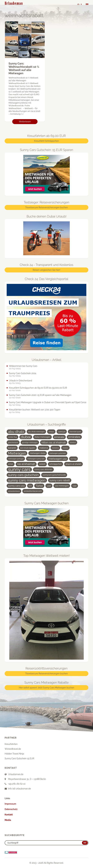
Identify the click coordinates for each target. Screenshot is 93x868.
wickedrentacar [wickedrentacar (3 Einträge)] (14, 491)
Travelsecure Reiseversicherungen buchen (47, 207)
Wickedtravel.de (13, 749)
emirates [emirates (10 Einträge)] (74, 437)
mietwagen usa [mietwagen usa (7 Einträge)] (58, 459)
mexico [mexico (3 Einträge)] (65, 448)
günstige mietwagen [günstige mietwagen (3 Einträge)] (30, 442)
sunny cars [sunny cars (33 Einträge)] (19, 470)
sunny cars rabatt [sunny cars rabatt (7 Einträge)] (60, 480)
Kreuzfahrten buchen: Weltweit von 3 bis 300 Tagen (35, 410)
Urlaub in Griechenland (21, 381)
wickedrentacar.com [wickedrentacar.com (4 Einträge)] (33, 491)
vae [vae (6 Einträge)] (75, 486)
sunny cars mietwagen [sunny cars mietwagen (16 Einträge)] (27, 480)
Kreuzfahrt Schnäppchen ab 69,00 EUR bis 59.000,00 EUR (38, 388)
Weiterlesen (25, 122)
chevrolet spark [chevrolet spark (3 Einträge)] (75, 432)
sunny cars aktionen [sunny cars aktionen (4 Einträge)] (43, 469)
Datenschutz (11, 809)
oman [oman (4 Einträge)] (11, 464)
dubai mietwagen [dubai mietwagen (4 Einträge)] (42, 437)
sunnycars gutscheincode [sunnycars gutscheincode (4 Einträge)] (54, 475)
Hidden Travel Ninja (14, 754)
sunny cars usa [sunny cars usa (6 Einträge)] (16, 486)
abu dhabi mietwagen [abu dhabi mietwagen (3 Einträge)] (36, 432)
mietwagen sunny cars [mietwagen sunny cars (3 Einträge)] (36, 459)
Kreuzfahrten (11, 744)
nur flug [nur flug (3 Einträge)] (73, 459)
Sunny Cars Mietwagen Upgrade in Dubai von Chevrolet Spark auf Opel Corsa (48, 402)
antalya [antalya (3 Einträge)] (51, 432)
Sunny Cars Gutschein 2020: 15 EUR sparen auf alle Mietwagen (40, 395)
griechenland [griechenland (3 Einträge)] (13, 442)
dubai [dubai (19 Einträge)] (26, 437)
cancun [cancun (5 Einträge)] (62, 432)
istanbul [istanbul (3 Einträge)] (73, 442)
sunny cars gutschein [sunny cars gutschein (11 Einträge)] (23, 475)
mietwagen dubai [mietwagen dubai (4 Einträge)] (38, 453)
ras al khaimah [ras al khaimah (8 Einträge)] (26, 464)
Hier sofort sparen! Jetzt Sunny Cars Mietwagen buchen (46, 688)
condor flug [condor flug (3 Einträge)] (12, 437)
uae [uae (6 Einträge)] (49, 486)
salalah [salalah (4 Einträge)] (42, 464)
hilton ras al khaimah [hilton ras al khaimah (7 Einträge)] (54, 442)
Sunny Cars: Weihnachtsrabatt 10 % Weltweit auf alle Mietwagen (24, 68)
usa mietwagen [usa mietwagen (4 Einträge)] (62, 486)
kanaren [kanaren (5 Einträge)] (12, 448)
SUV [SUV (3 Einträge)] (30, 486)
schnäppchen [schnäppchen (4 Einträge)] (55, 464)
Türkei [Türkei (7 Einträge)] (39, 486)
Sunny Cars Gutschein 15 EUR (19, 758)
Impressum (10, 804)
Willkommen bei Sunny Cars (23, 366)
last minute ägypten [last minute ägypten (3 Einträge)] (28, 448)
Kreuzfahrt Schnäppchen (46, 141)
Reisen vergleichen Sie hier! (46, 270)
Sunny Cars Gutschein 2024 (23, 373)
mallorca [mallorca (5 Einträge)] (44, 448)
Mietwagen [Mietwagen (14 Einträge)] (17, 453)
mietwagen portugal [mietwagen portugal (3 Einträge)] (16, 459)
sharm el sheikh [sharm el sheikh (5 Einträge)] (74, 464)
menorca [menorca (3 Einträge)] (55, 448)
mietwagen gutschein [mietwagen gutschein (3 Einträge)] (58, 453)
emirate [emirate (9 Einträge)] (59, 437)
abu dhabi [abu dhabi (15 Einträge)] (16, 432)
